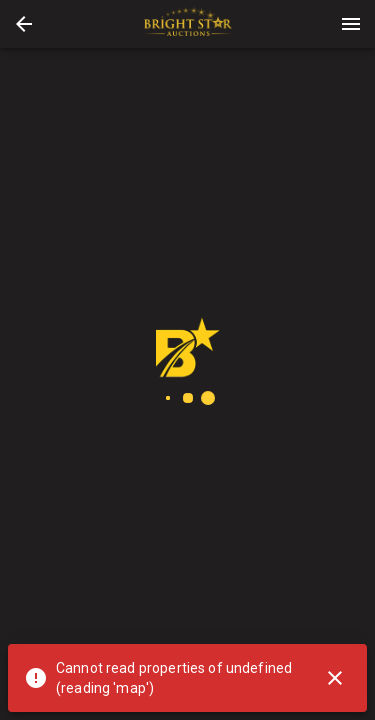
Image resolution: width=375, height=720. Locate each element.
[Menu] (351, 24)
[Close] (335, 678)
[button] (24, 24)
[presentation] (188, 24)
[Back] (24, 24)
